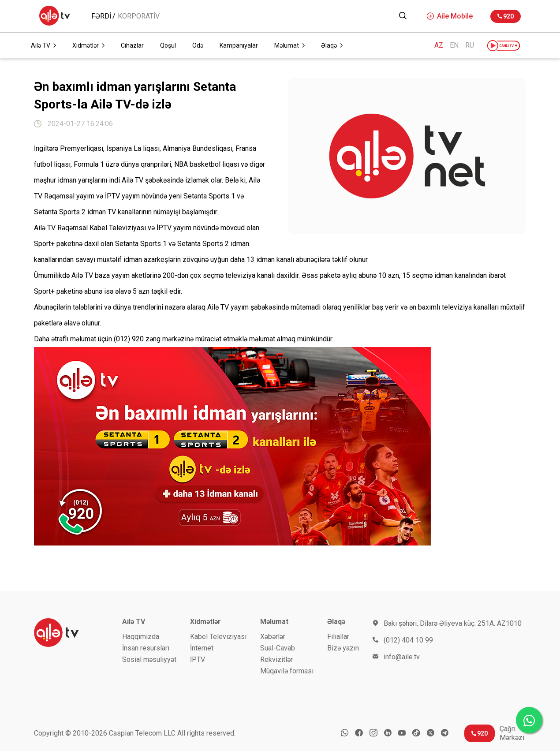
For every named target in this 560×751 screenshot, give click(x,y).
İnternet (202, 648)
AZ (439, 45)
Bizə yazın (343, 648)
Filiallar (338, 637)
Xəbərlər (273, 637)
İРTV (198, 659)
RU (470, 45)
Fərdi (101, 16)
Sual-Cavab (278, 648)
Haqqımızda (141, 637)
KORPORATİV (139, 16)
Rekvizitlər (276, 659)
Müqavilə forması (287, 671)
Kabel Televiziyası (218, 637)
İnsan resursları (146, 648)
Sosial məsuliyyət (149, 659)
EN (454, 45)
